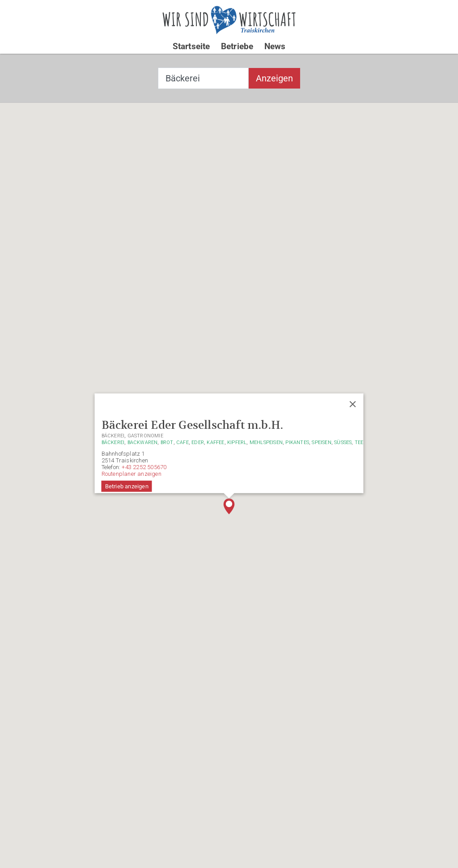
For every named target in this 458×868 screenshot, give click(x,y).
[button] (229, 506)
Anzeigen (274, 78)
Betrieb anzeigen (127, 486)
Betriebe (237, 46)
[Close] (352, 404)
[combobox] (203, 78)
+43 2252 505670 (144, 467)
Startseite (191, 46)
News (275, 46)
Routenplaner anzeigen (131, 474)
